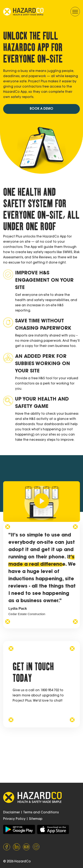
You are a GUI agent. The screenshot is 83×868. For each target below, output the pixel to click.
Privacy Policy (14, 819)
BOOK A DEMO (41, 109)
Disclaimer (12, 813)
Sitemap (36, 819)
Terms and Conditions (41, 813)
